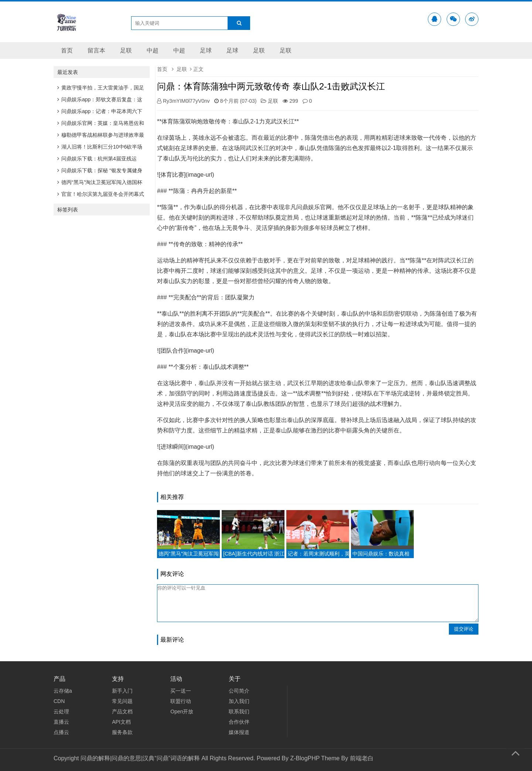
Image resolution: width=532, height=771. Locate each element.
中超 (153, 50)
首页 (67, 50)
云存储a (63, 691)
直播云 (61, 722)
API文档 (121, 722)
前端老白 (362, 758)
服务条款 (122, 732)
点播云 (61, 732)
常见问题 (122, 701)
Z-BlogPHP (305, 758)
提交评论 (464, 629)
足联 (126, 50)
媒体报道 (239, 732)
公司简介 (239, 691)
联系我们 (239, 711)
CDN (59, 701)
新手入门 (122, 691)
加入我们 (239, 701)
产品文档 (122, 711)
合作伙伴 (239, 722)
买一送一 (181, 691)
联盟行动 (181, 701)
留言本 (96, 50)
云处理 (61, 711)
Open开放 (182, 711)
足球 (206, 50)
